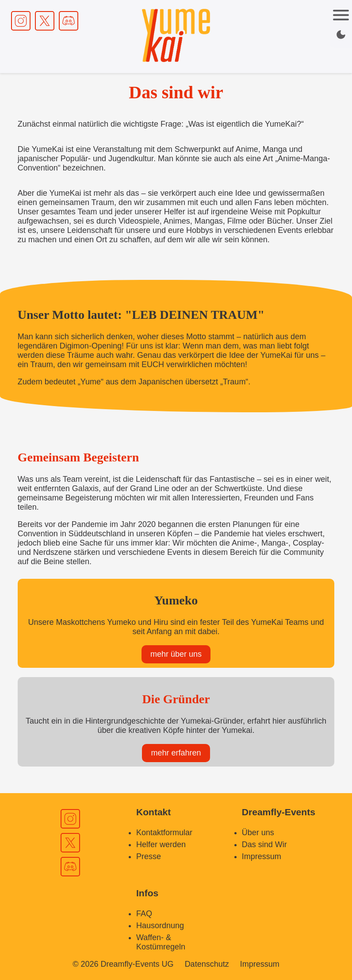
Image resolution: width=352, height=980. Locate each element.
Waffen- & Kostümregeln (161, 942)
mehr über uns (176, 654)
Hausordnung (160, 926)
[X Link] (45, 21)
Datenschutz (207, 964)
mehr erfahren (176, 753)
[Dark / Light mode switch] (341, 35)
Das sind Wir (264, 844)
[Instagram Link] (21, 21)
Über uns (258, 833)
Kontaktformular (164, 833)
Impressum (262, 856)
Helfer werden (161, 844)
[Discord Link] (69, 21)
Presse (149, 856)
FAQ (144, 914)
